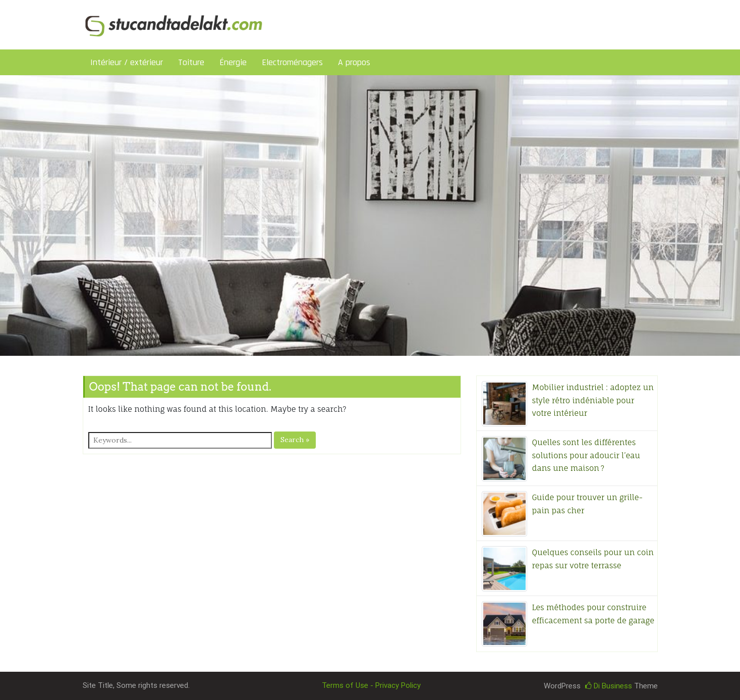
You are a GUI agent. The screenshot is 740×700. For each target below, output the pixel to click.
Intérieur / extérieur (127, 62)
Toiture (191, 62)
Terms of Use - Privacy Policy (371, 685)
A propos (354, 62)
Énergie (233, 62)
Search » (295, 440)
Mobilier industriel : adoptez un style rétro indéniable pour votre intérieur (593, 400)
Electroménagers (292, 62)
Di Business (609, 686)
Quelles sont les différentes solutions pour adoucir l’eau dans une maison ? (586, 455)
